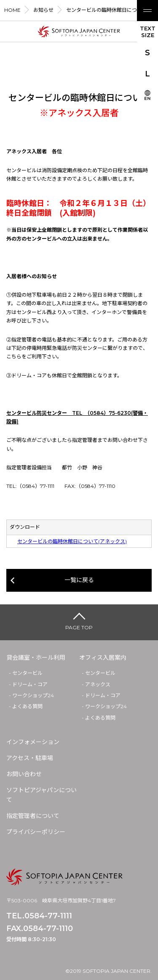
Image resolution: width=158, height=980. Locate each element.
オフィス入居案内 (103, 658)
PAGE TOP (79, 627)
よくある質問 (27, 706)
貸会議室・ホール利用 (36, 658)
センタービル (27, 673)
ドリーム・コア (30, 684)
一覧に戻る (79, 580)
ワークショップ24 (33, 695)
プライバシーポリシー (36, 832)
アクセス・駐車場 (30, 758)
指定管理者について (33, 816)
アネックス (98, 684)
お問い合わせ (24, 774)
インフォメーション (33, 742)
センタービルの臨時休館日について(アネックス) (72, 541)
